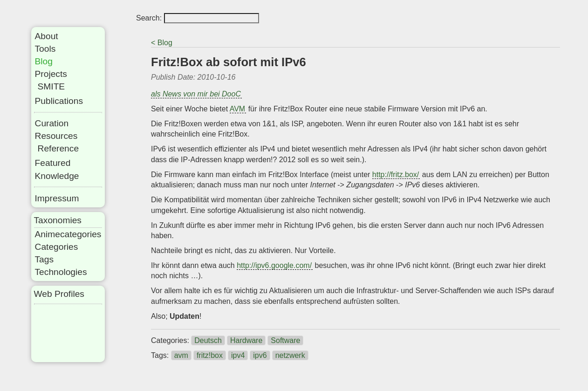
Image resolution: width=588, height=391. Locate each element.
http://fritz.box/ (396, 175)
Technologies (61, 272)
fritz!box (210, 355)
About (47, 36)
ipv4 (238, 355)
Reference (58, 148)
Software (285, 340)
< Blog (162, 43)
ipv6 (260, 355)
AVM (237, 109)
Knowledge (57, 176)
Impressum (57, 198)
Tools (45, 49)
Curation (52, 123)
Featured (53, 163)
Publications (59, 101)
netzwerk (290, 355)
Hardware (246, 340)
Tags (44, 259)
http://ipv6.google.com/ (274, 265)
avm (181, 355)
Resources (56, 136)
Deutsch (208, 340)
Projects (51, 74)
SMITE (51, 86)
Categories (57, 247)
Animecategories (68, 234)
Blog (44, 61)
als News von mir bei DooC (196, 94)
